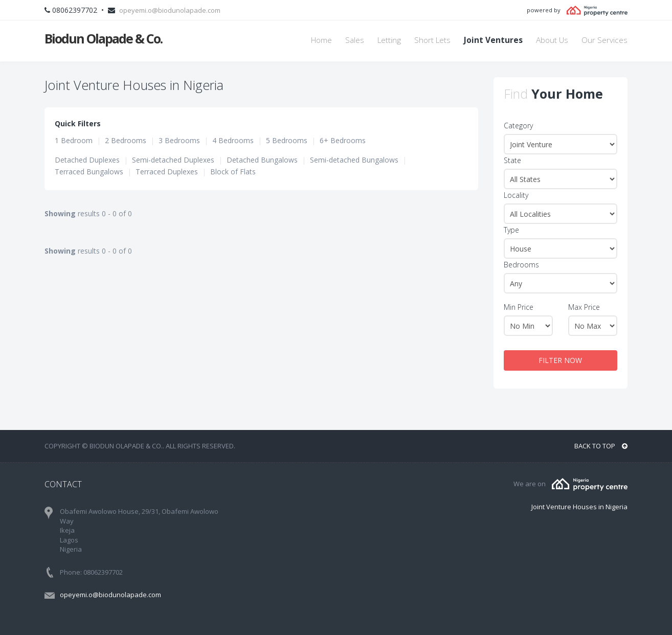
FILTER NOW (560, 360)
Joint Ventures (493, 40)
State (512, 160)
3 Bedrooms (179, 140)
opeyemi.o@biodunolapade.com (170, 10)
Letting (389, 40)
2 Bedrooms (126, 140)
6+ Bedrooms (343, 140)
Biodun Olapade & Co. (103, 38)
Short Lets (432, 40)
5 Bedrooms (287, 140)
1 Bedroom (74, 140)
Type (511, 230)
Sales (355, 40)
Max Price (584, 307)
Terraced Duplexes (167, 172)
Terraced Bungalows (89, 172)
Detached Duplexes (87, 160)
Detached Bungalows (262, 160)
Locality (516, 195)
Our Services (604, 40)
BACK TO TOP (601, 446)
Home (321, 40)
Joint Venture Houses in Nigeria (579, 507)
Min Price (519, 307)
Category (518, 126)
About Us (552, 40)
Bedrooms (521, 265)
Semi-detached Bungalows (354, 160)
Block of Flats (233, 172)
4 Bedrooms (233, 140)
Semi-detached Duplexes (173, 160)
